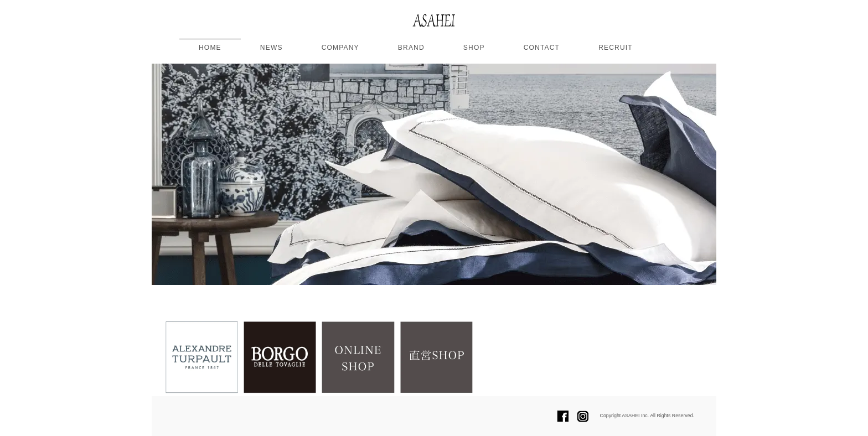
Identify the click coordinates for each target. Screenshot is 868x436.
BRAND (411, 48)
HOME (210, 48)
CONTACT (542, 48)
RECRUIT (616, 48)
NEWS (272, 48)
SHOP (474, 48)
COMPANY (340, 48)
